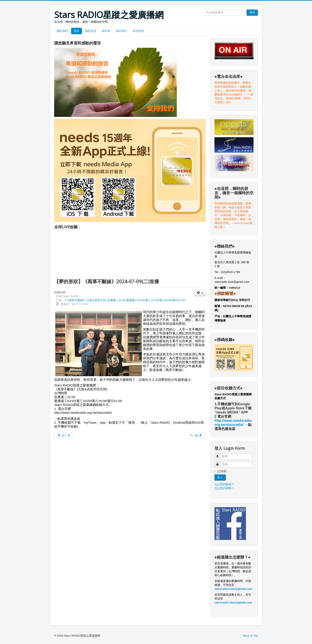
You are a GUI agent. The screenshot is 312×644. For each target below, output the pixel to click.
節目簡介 (122, 31)
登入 (220, 477)
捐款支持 (91, 31)
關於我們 (62, 31)
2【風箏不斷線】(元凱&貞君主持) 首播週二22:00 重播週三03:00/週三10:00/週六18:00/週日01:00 (125, 300)
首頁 (76, 31)
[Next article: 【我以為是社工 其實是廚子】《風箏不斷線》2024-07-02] (196, 436)
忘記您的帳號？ (224, 484)
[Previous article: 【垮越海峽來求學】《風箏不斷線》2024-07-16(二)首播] (64, 436)
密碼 (220, 463)
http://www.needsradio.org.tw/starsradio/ (83, 413)
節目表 (106, 31)
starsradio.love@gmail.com (232, 282)
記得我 (222, 471)
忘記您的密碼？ (224, 488)
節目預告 (138, 31)
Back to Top (250, 636)
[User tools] (200, 293)
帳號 (220, 455)
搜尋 (252, 12)
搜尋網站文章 (203, 10)
